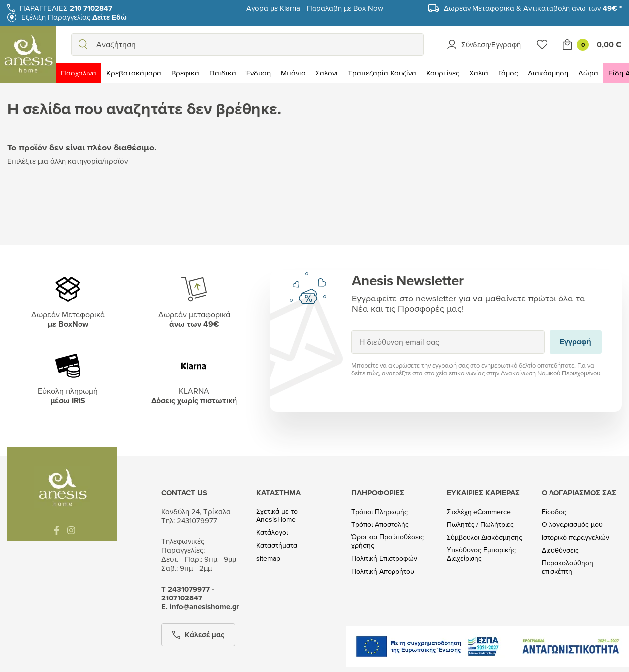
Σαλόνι (327, 73)
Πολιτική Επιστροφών (384, 559)
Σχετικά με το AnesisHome (277, 516)
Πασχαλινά (79, 73)
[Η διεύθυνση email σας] (448, 342)
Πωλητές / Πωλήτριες (480, 525)
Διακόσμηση (548, 73)
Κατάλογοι (272, 533)
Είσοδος (554, 512)
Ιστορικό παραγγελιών (575, 538)
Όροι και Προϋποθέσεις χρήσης (388, 541)
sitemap (268, 559)
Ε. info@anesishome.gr (200, 607)
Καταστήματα (277, 546)
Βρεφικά (185, 73)
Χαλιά (479, 73)
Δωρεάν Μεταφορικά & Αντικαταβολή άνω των (533, 8)
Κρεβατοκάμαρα (134, 73)
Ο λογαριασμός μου (572, 525)
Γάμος (508, 73)
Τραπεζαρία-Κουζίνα (382, 73)
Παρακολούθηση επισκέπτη (567, 567)
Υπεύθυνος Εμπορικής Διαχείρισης (481, 554)
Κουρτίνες (443, 73)
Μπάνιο (293, 73)
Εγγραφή (351, 330)
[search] (83, 44)
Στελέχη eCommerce (479, 512)
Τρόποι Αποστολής (380, 525)
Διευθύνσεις (560, 551)
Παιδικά (223, 73)
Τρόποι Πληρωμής (380, 512)
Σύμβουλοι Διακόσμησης (484, 538)
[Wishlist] (542, 44)
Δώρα (588, 73)
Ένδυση (258, 73)
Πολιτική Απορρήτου (383, 571)
